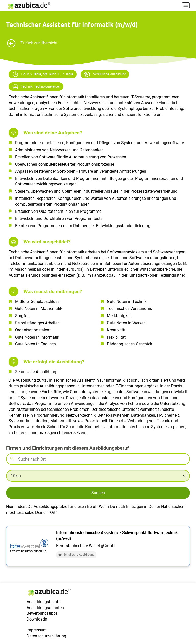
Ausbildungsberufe (44, 602)
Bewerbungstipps (42, 613)
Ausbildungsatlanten (45, 608)
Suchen (98, 493)
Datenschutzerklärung (46, 636)
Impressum (37, 630)
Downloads (37, 619)
